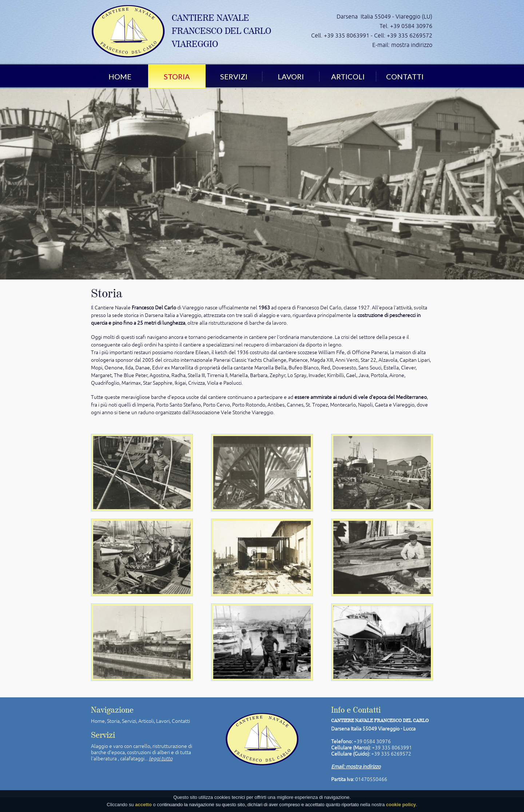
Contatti (405, 76)
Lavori (291, 76)
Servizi (234, 76)
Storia (177, 76)
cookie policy (401, 805)
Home (120, 76)
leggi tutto (161, 758)
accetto (143, 805)
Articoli (348, 76)
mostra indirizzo (412, 45)
